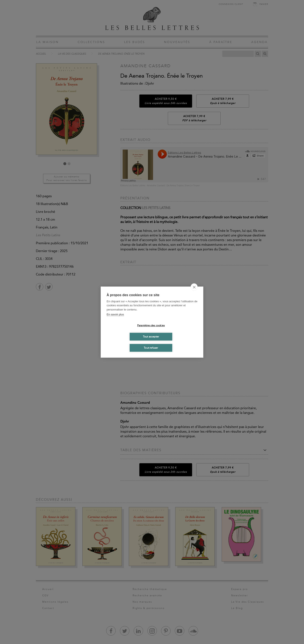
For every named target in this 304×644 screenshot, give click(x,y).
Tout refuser (151, 348)
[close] (194, 287)
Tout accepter (151, 337)
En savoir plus (115, 314)
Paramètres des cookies (151, 325)
